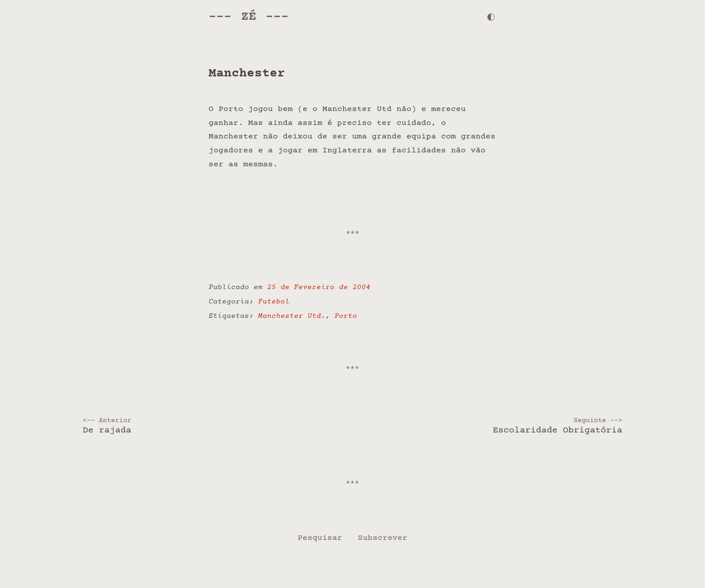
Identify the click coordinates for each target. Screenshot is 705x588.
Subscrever (383, 538)
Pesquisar (320, 538)
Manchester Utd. (292, 316)
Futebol (274, 302)
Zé (249, 17)
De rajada (215, 426)
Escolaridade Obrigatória (490, 426)
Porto (346, 316)
